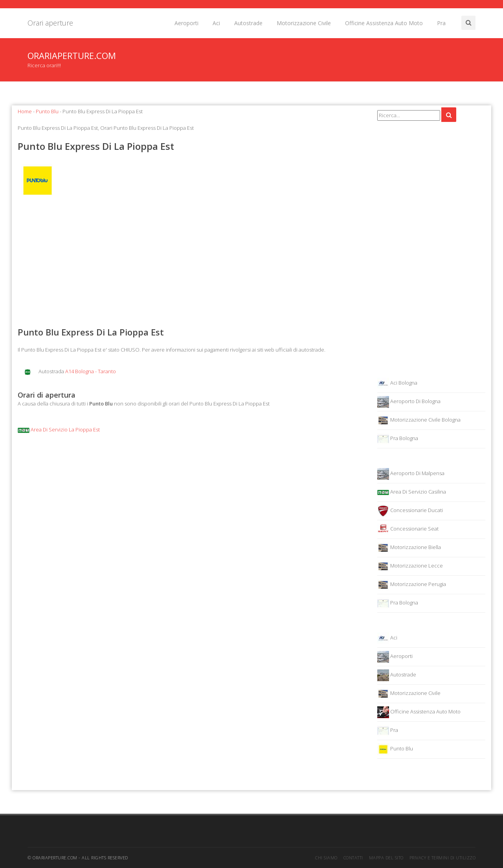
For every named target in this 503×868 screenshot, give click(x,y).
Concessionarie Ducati (410, 511)
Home (25, 111)
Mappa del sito (386, 858)
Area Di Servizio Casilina (412, 492)
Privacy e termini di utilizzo (443, 858)
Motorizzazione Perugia (412, 585)
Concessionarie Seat (408, 529)
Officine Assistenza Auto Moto (384, 23)
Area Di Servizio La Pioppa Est (59, 429)
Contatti (353, 858)
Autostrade (248, 23)
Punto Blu (47, 111)
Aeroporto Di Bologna (409, 402)
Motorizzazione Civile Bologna (419, 420)
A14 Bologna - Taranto (91, 371)
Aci (216, 23)
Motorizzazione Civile (304, 23)
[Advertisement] (192, 263)
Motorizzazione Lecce (410, 566)
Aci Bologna (397, 383)
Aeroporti (186, 23)
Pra (441, 23)
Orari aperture (50, 23)
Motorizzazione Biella (409, 548)
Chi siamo (326, 858)
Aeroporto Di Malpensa (411, 474)
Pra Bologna (398, 439)
